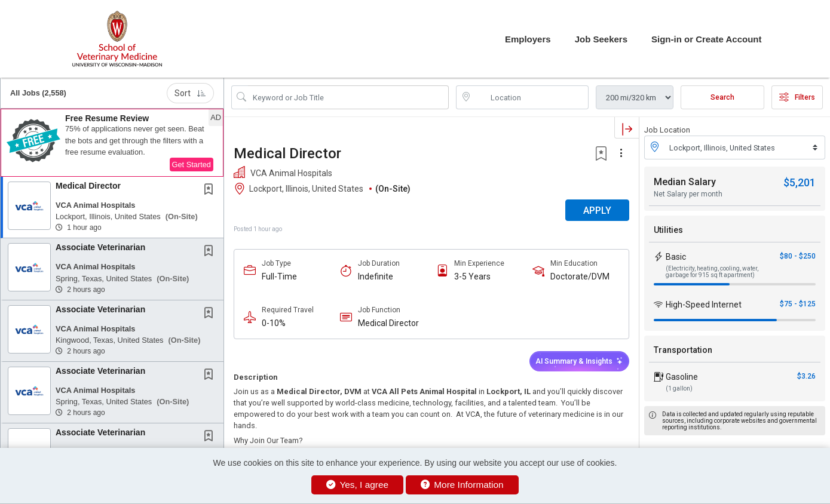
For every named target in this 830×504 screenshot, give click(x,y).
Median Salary (685, 182)
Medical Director (88, 186)
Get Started (192, 165)
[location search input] (531, 97)
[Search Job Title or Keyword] (348, 97)
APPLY (597, 210)
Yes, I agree (357, 485)
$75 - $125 (798, 304)
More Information (462, 485)
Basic (676, 257)
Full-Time (279, 276)
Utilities (668, 230)
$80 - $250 (798, 256)
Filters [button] (797, 97)
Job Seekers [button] (601, 39)
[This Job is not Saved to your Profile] (211, 190)
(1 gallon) (679, 388)
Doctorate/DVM (580, 276)
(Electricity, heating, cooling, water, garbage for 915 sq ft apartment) (712, 272)
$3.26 (806, 376)
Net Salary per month (688, 194)
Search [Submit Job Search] (722, 97)
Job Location (667, 130)
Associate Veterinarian (100, 247)
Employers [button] (528, 39)
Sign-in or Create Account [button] (706, 39)
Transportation (683, 350)
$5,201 (800, 182)
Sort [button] (190, 93)
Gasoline (682, 377)
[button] (112, 143)
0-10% (274, 323)
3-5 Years (472, 276)
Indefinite (376, 276)
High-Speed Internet (704, 305)
